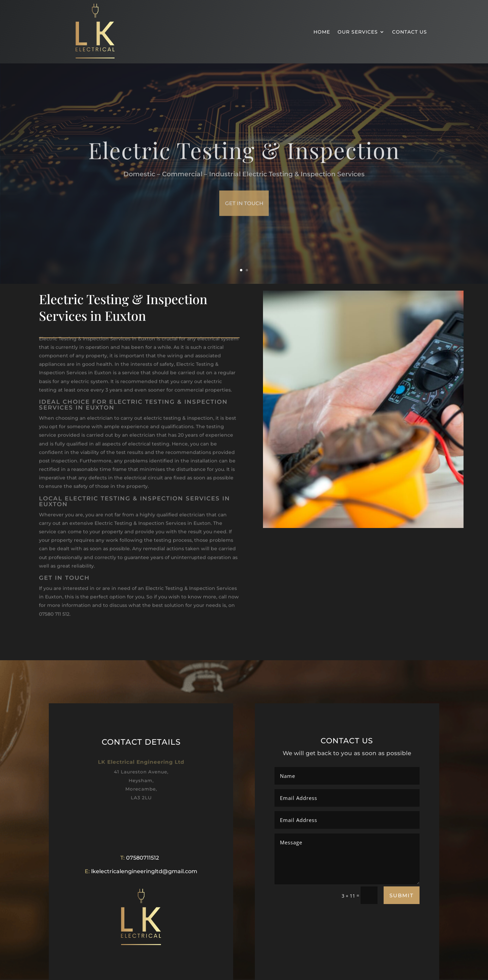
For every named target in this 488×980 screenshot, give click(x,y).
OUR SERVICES (358, 32)
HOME (322, 32)
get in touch (244, 213)
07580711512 (143, 858)
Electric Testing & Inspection (244, 159)
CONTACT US (410, 32)
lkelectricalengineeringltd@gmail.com (144, 871)
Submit (402, 895)
